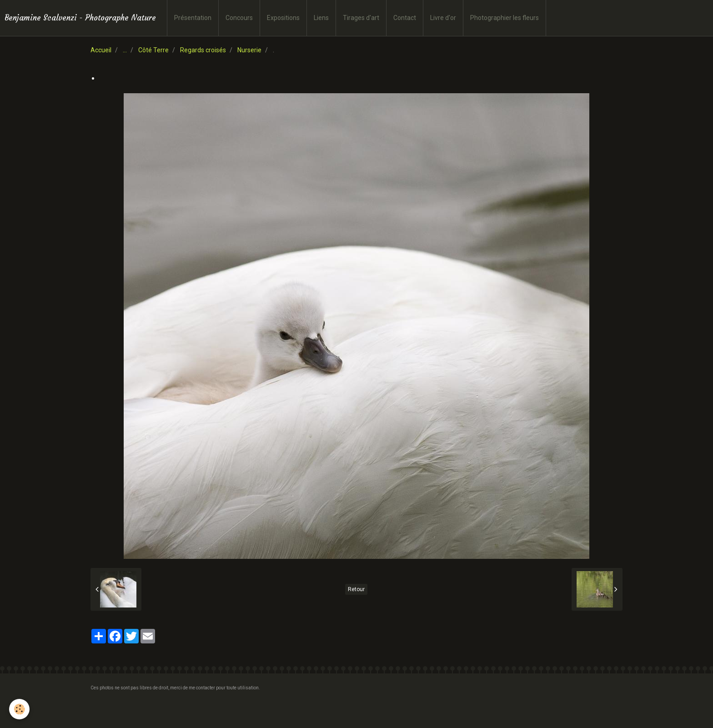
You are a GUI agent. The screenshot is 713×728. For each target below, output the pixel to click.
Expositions (283, 18)
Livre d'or (443, 18)
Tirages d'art (361, 18)
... (125, 50)
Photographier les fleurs (505, 18)
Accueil (101, 50)
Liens (321, 18)
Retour (356, 589)
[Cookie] (19, 709)
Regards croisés (203, 50)
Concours (239, 18)
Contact (405, 18)
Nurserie (249, 50)
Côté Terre (153, 50)
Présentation (193, 18)
